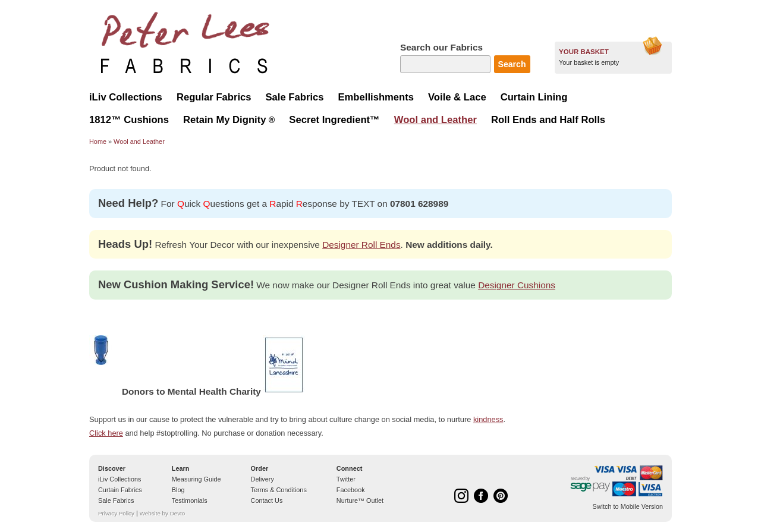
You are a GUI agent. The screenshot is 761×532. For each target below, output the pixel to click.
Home (98, 141)
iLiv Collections (120, 479)
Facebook (351, 490)
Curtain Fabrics (120, 490)
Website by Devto (162, 513)
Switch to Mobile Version (628, 506)
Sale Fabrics (116, 500)
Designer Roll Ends (361, 245)
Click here (106, 433)
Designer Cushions (517, 285)
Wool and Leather (139, 141)
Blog (178, 490)
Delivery (262, 479)
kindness (488, 419)
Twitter (346, 479)
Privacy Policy (116, 513)
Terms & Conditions (279, 490)
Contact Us (267, 500)
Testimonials (190, 500)
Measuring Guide (196, 479)
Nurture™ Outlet (360, 500)
